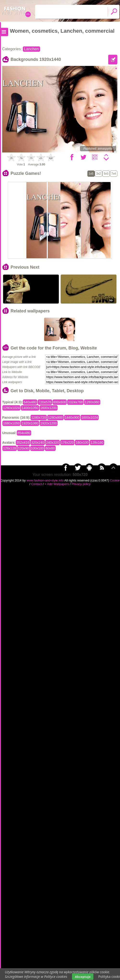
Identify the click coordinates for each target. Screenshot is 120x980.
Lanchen (31, 49)
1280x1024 (11, 408)
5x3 (106, 174)
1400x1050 (30, 408)
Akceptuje (83, 977)
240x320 (53, 443)
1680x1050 (11, 423)
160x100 (82, 443)
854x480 (24, 433)
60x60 (50, 448)
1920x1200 (49, 423)
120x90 (24, 448)
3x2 (99, 174)
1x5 (91, 174)
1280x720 (39, 417)
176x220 (67, 443)
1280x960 (92, 402)
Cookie (115, 480)
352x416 (23, 443)
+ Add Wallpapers (57, 484)
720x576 (45, 402)
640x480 (30, 402)
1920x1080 (30, 423)
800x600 (60, 402)
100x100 (37, 448)
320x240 (38, 443)
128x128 (10, 448)
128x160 (97, 443)
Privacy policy (81, 484)
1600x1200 (49, 408)
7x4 (114, 174)
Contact (37, 484)
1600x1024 (90, 417)
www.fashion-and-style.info (45, 480)
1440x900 (72, 417)
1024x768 (75, 402)
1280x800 (55, 417)
